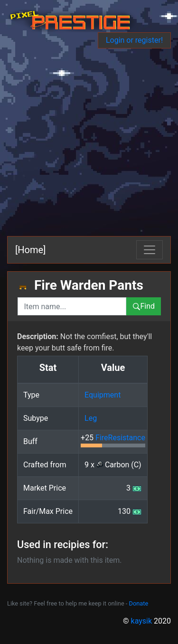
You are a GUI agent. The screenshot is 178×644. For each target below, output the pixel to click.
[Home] (30, 250)
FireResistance (120, 438)
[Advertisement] (89, 142)
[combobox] (72, 306)
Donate (139, 603)
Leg (91, 418)
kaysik (142, 621)
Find (144, 306)
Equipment (103, 395)
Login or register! (134, 40)
